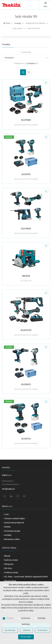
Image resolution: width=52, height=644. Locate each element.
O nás (7, 514)
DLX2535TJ (26, 174)
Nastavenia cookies (12, 539)
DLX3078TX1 (26, 330)
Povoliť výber (43, 630)
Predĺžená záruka (11, 573)
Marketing (26, 624)
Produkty (18, 23)
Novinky (7, 527)
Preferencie (26, 618)
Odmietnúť (26, 630)
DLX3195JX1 (26, 120)
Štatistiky (42, 618)
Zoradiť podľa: (26, 52)
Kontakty (8, 535)
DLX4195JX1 (26, 229)
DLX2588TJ (26, 384)
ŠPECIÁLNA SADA (26, 281)
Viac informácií (10, 630)
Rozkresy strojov (11, 560)
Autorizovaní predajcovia (14, 523)
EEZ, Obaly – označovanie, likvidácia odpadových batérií (26, 577)
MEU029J (26, 276)
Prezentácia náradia (12, 531)
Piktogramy (9, 564)
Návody (7, 556)
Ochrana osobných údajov (15, 519)
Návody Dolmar (10, 581)
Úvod (8, 23)
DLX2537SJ (26, 439)
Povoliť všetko (26, 637)
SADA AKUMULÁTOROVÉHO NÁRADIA (26, 125)
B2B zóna (8, 568)
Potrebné (10, 618)
